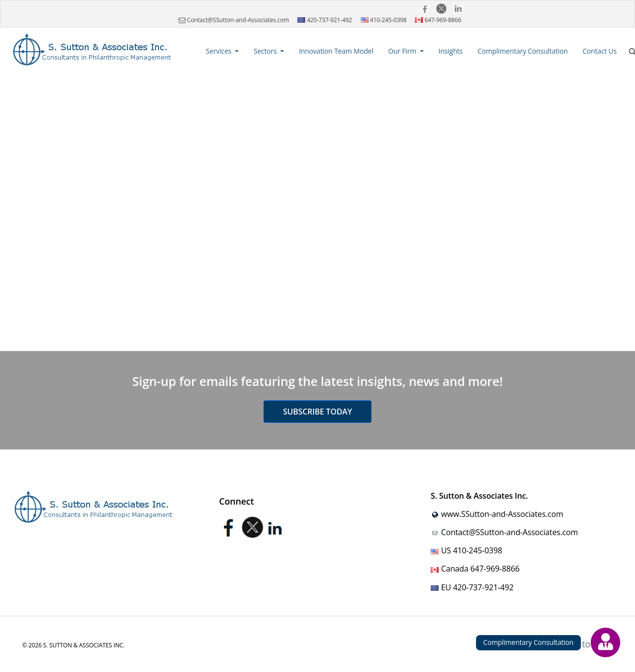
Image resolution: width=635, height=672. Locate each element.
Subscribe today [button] (317, 412)
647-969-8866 (438, 20)
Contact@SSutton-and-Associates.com (233, 20)
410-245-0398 (384, 20)
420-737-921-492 (325, 20)
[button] (222, 51)
